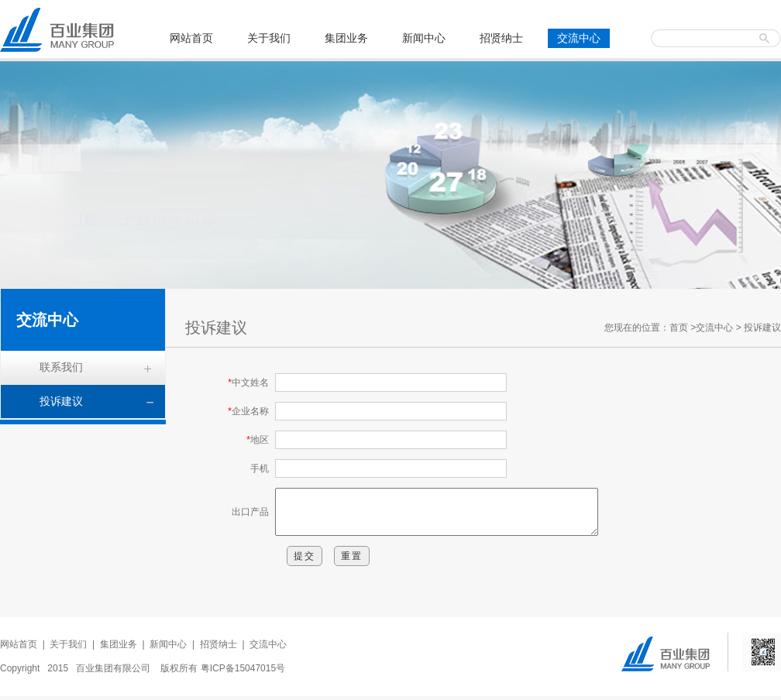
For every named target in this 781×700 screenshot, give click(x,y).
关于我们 (269, 38)
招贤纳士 (501, 38)
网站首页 (191, 38)
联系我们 (61, 367)
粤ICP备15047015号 (243, 672)
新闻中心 (424, 38)
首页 (679, 328)
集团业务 (346, 38)
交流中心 (579, 38)
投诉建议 (61, 401)
